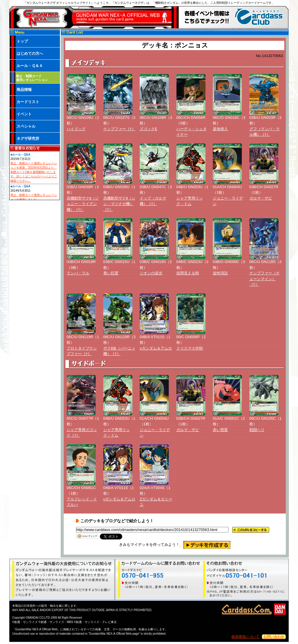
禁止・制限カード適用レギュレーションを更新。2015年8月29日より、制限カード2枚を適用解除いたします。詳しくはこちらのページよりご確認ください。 (34, 172)
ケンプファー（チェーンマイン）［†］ (265, 279)
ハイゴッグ (76, 129)
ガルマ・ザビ (261, 198)
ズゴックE (149, 129)
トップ (22, 41)
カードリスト (28, 102)
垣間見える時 (188, 273)
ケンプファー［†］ (119, 129)
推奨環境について (245, 637)
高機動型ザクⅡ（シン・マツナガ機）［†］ (119, 204)
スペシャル (26, 126)
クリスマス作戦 (190, 348)
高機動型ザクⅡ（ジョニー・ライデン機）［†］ (83, 204)
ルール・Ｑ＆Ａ (30, 66)
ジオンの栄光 (151, 273)
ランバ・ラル (78, 273)
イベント (24, 114)
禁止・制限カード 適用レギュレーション (32, 78)
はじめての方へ (30, 53)
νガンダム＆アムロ (156, 348)
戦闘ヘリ (257, 430)
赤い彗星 (220, 430)
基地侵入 (220, 129)
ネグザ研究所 (28, 138)
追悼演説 (220, 273)
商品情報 (24, 90)
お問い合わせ (274, 637)
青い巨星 (111, 273)
